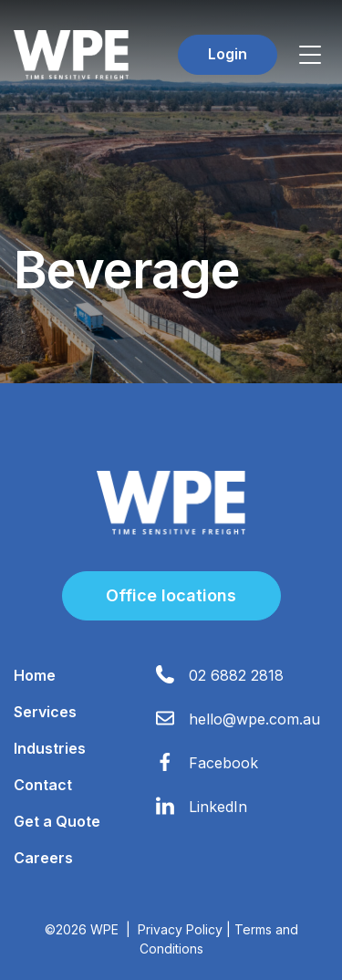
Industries (50, 748)
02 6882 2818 (236, 675)
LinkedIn (218, 807)
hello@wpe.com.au (254, 719)
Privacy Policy (180, 929)
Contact (43, 785)
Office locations (171, 595)
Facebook (223, 763)
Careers (43, 858)
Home (35, 675)
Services (45, 712)
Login (228, 54)
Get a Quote (57, 821)
